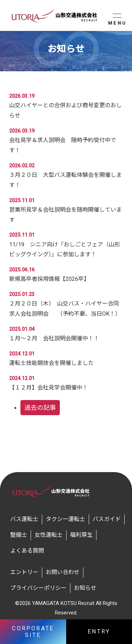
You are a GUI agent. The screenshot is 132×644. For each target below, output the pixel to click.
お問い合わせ (63, 572)
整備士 (19, 535)
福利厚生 (81, 535)
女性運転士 (49, 535)
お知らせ (85, 588)
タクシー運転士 (65, 519)
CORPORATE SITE (33, 632)
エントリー (24, 572)
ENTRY (99, 632)
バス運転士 (24, 519)
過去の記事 (40, 408)
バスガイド (107, 519)
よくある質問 (27, 551)
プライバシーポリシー (38, 588)
